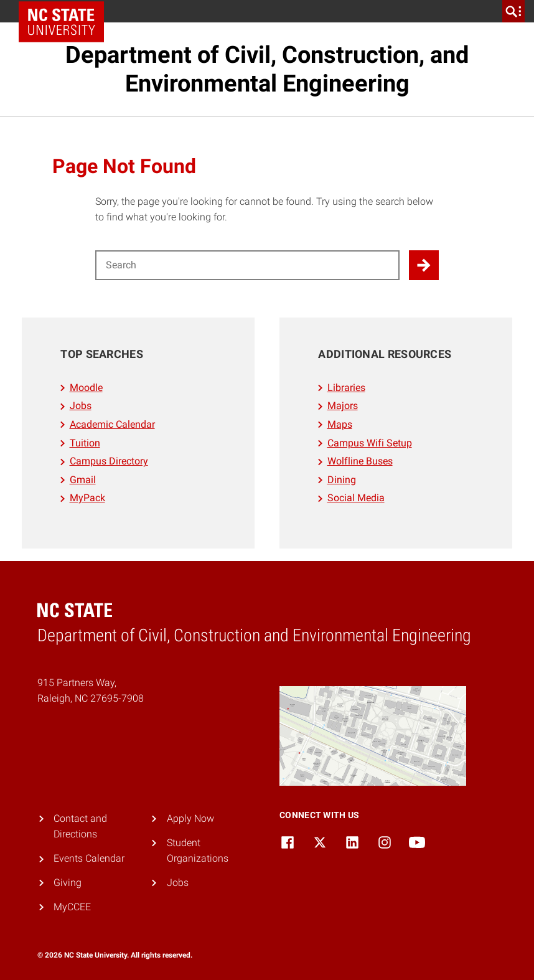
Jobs (81, 406)
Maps (340, 424)
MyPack (87, 498)
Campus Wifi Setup (370, 443)
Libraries (346, 388)
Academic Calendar (112, 424)
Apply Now (190, 818)
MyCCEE (72, 907)
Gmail (83, 480)
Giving (68, 883)
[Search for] (247, 265)
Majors (343, 406)
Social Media (356, 498)
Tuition (85, 443)
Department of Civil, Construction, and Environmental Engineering (267, 69)
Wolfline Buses (360, 461)
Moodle (86, 388)
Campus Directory (109, 461)
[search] (513, 11)
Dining (342, 480)
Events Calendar (89, 858)
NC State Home (66, 11)
